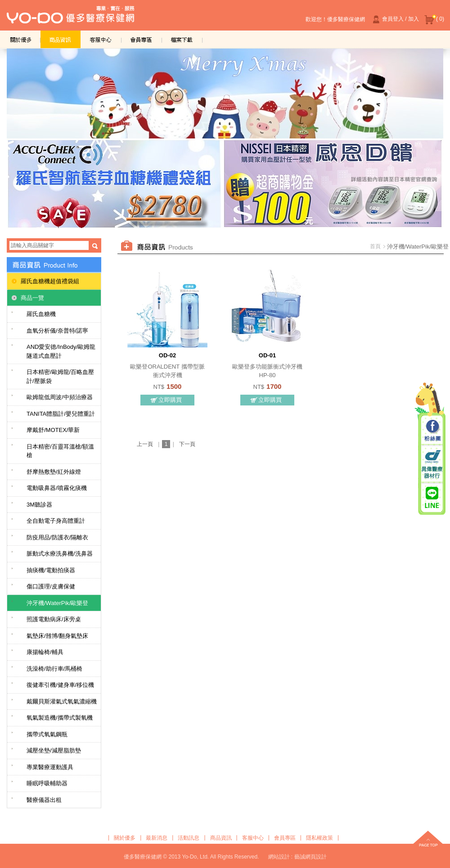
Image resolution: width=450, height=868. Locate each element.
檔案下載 (182, 39)
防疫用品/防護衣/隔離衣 (57, 537)
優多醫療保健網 (70, 18)
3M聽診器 (39, 505)
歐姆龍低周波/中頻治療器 (60, 397)
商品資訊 (61, 39)
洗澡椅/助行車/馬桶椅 (54, 669)
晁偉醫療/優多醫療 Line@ (432, 497)
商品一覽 (32, 298)
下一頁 (187, 444)
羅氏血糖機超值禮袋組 (50, 281)
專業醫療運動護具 (50, 767)
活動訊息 (189, 838)
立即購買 (170, 400)
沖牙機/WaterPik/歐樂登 (57, 603)
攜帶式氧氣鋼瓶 (47, 734)
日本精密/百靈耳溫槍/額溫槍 (60, 451)
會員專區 (142, 39)
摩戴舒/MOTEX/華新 (53, 430)
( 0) (434, 19)
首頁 (375, 246)
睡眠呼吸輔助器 (47, 783)
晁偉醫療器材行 (432, 464)
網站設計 (279, 857)
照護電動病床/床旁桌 (54, 619)
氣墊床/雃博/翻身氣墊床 (57, 636)
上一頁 (145, 444)
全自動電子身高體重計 (56, 521)
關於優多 (20, 39)
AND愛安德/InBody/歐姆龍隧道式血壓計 (61, 351)
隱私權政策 (319, 838)
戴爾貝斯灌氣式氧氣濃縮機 (62, 701)
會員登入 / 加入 (395, 19)
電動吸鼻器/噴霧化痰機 (57, 488)
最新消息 (157, 838)
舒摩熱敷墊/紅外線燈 (54, 472)
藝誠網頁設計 (310, 857)
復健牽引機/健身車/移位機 (60, 685)
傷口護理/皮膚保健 (51, 586)
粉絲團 (432, 431)
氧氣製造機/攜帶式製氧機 (60, 718)
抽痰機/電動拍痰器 (51, 570)
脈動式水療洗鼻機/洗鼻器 (60, 554)
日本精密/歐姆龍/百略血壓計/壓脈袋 (60, 376)
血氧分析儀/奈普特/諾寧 (57, 331)
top (428, 840)
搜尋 (95, 246)
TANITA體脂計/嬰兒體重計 (61, 414)
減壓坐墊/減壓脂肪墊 (54, 750)
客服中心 (101, 39)
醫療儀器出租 (44, 800)
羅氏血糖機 (41, 314)
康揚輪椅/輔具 (45, 652)
